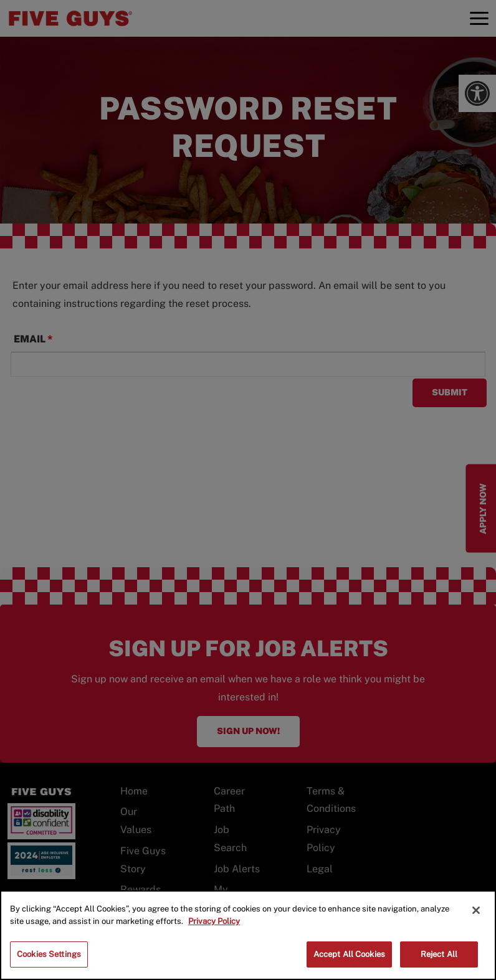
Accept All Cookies (349, 954)
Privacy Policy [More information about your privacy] (214, 921)
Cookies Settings (49, 954)
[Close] (476, 910)
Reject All (439, 954)
